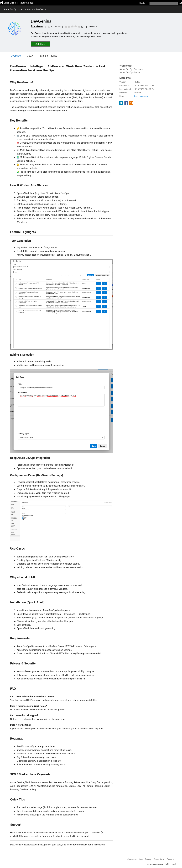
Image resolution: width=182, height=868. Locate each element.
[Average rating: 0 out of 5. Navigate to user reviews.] (74, 27)
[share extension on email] (131, 104)
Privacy (148, 859)
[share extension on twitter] (122, 104)
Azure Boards (27, 9)
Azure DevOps (11, 9)
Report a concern (141, 96)
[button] (40, 44)
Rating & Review (48, 56)
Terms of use (159, 859)
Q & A (30, 56)
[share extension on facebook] (127, 104)
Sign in (142, 3)
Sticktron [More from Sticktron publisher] (37, 26)
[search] (164, 3)
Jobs (141, 859)
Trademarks (172, 859)
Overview (16, 56)
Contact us (132, 859)
